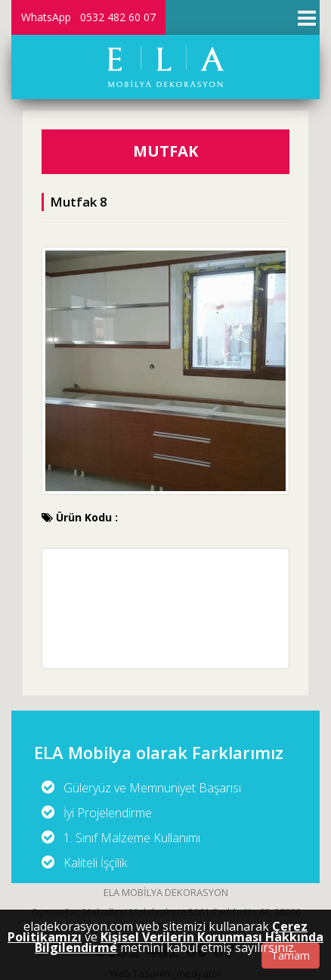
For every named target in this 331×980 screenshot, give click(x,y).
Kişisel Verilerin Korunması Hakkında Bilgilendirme (179, 942)
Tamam (291, 955)
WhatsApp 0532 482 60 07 (88, 17)
